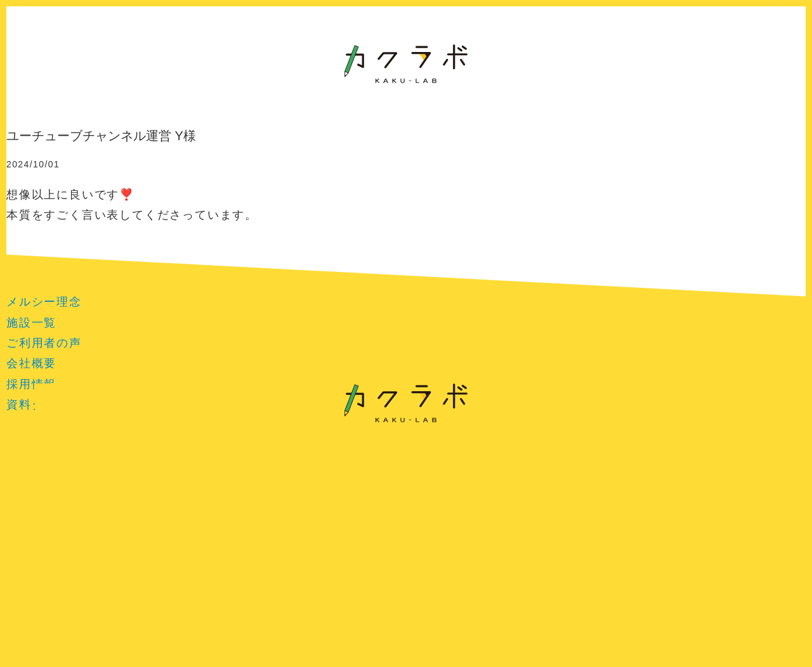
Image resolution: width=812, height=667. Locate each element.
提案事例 (256, 402)
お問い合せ (724, 402)
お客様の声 (172, 402)
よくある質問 (641, 402)
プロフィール (556, 402)
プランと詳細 (88, 402)
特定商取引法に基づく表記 (406, 468)
